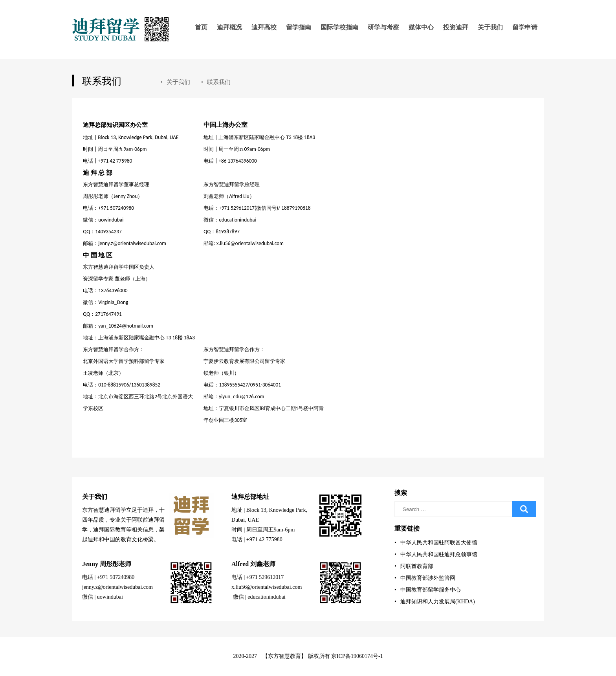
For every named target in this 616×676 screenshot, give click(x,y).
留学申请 (525, 27)
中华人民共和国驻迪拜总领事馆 (436, 554)
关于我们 (490, 27)
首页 (201, 27)
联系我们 (216, 82)
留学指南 (299, 27)
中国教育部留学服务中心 (428, 590)
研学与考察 (383, 27)
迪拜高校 (264, 27)
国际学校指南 (339, 27)
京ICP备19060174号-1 (357, 656)
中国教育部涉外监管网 (425, 578)
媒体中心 (421, 27)
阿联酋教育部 (414, 566)
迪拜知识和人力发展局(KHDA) (435, 602)
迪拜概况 (229, 27)
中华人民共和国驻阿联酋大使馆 (436, 543)
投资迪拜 (456, 27)
